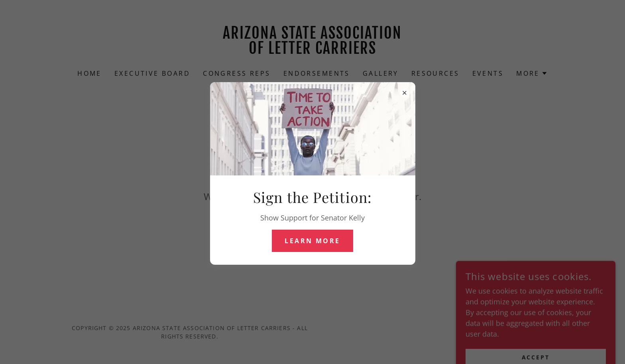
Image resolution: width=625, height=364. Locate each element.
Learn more (312, 241)
